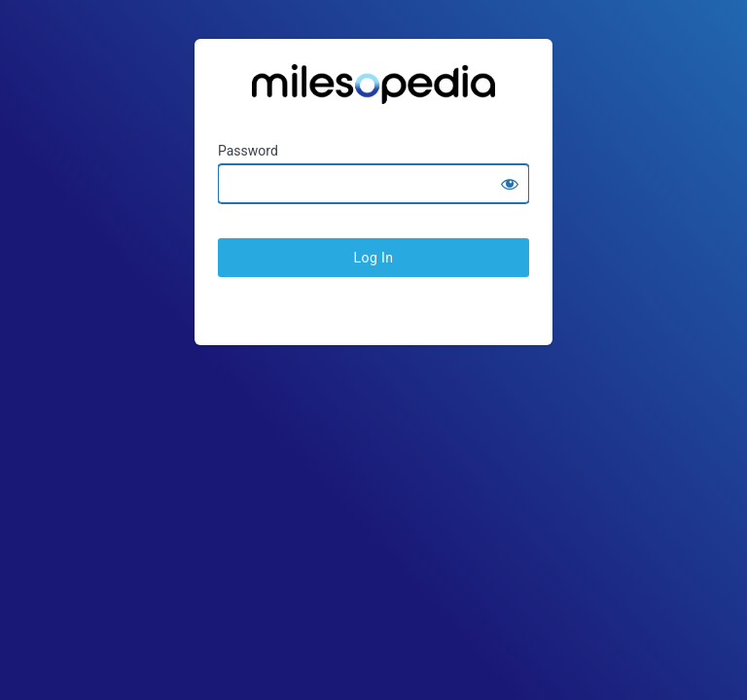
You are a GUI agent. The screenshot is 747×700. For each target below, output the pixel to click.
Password (248, 151)
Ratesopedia (373, 91)
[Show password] (510, 184)
